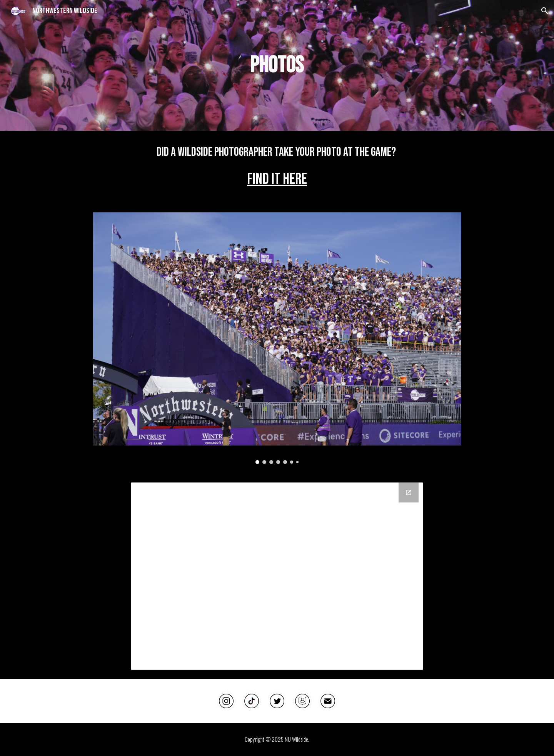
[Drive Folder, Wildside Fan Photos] (277, 576)
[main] (277, 65)
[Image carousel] (277, 338)
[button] (545, 11)
